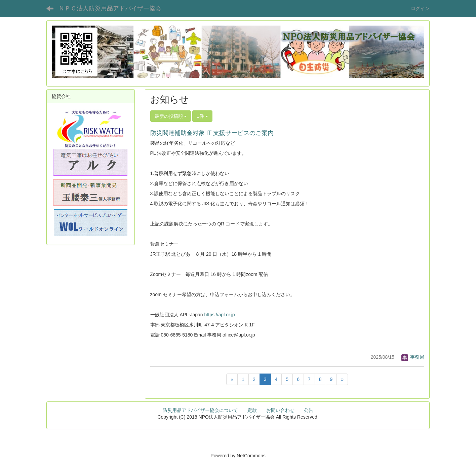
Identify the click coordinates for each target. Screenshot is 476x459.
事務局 (413, 357)
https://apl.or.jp (220, 315)
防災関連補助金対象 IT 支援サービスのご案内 (212, 133)
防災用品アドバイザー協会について (200, 410)
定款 (252, 410)
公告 (309, 410)
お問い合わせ (280, 410)
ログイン (420, 8)
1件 (202, 116)
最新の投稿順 (171, 116)
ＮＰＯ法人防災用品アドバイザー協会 (110, 8)
